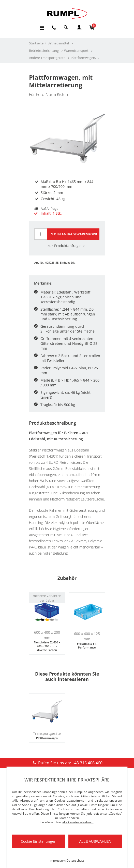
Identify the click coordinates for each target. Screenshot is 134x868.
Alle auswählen (95, 841)
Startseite (36, 43)
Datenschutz (75, 860)
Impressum (58, 860)
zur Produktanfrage (67, 246)
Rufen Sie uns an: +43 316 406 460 (67, 763)
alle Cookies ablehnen (78, 822)
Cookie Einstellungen (39, 841)
